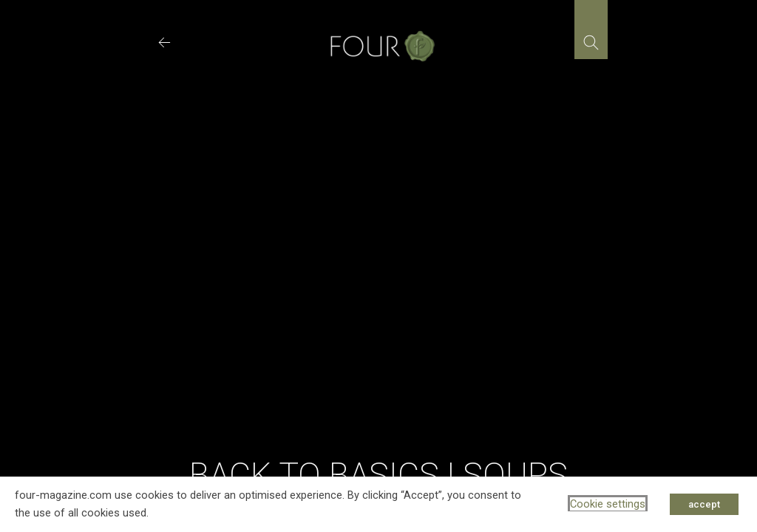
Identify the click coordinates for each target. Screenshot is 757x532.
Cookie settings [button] (608, 504)
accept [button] (704, 504)
